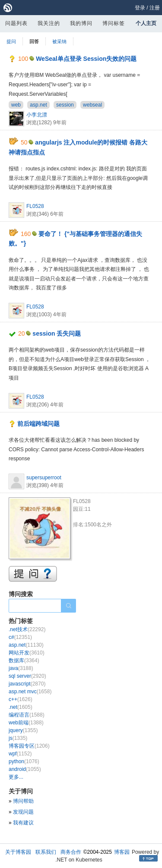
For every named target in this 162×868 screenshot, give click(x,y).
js (18, 738)
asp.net (38, 105)
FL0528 (35, 206)
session (65, 105)
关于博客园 (18, 852)
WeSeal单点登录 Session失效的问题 (86, 59)
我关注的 (49, 23)
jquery (23, 730)
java (21, 668)
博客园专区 (29, 746)
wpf (20, 754)
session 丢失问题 (57, 333)
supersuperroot (44, 478)
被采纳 (59, 41)
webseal (92, 105)
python (24, 761)
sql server (27, 676)
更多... (16, 777)
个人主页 (146, 23)
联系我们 (46, 852)
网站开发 (27, 653)
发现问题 (23, 812)
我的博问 (81, 23)
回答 (34, 41)
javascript (27, 684)
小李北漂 (37, 115)
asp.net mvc (30, 692)
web (16, 105)
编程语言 (27, 715)
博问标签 (114, 23)
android (25, 769)
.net (21, 707)
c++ (21, 699)
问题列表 (16, 23)
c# (20, 637)
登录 (140, 8)
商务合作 (71, 852)
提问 (11, 41)
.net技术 (27, 629)
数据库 (24, 660)
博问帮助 (23, 801)
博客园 (122, 852)
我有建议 (23, 823)
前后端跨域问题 (38, 424)
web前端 (26, 723)
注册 (155, 8)
